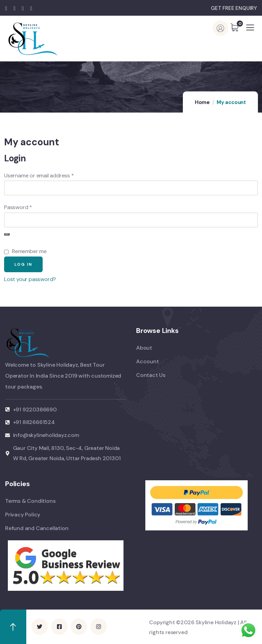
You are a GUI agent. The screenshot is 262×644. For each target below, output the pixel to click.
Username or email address (50, 175)
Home (202, 102)
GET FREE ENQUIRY (234, 8)
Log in (23, 264)
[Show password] (7, 234)
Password (29, 207)
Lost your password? (30, 279)
